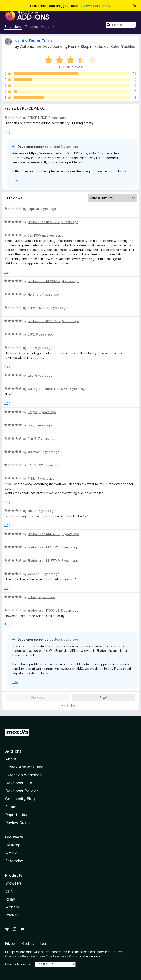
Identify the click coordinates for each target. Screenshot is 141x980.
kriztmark (34, 452)
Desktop (13, 845)
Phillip (32, 479)
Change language (18, 964)
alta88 (32, 511)
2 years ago (70, 222)
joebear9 (34, 574)
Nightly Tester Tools (33, 41)
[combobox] (121, 25)
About (11, 759)
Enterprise (14, 861)
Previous (38, 697)
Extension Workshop (23, 775)
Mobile (11, 853)
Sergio (32, 412)
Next (104, 697)
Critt (31, 348)
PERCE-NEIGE (37, 118)
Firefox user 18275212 (44, 222)
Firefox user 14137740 (44, 561)
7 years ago (47, 439)
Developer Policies (22, 791)
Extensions (13, 27)
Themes (31, 27)
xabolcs (101, 47)
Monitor (12, 907)
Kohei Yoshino (123, 47)
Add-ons (13, 751)
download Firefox (96, 6)
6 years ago (44, 334)
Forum (11, 807)
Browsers (14, 883)
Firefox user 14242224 (44, 547)
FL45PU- (34, 294)
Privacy (10, 944)
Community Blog (20, 799)
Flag (7, 132)
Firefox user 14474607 (44, 534)
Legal (44, 944)
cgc (30, 425)
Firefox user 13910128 (43, 610)
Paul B (32, 439)
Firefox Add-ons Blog (24, 767)
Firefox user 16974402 (44, 321)
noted (45, 952)
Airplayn (33, 209)
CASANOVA (36, 465)
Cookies (28, 944)
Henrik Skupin (80, 47)
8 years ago (57, 118)
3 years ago (55, 235)
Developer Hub (19, 783)
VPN (9, 891)
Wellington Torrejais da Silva (48, 389)
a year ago (48, 209)
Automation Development (43, 47)
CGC (31, 334)
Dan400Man (36, 235)
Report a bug (17, 815)
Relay (10, 899)
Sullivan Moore (38, 308)
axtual (32, 597)
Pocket (12, 915)
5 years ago (70, 321)
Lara (31, 375)
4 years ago (71, 281)
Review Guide (17, 823)
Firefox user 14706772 (44, 281)
